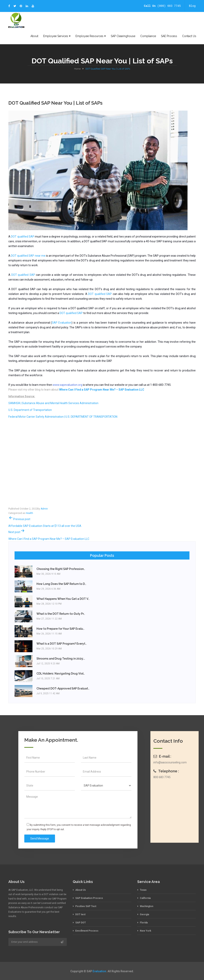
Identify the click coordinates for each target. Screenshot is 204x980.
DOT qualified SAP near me (28, 256)
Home (77, 69)
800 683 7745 (162, 777)
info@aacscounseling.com (170, 762)
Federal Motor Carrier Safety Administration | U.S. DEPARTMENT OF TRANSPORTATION (63, 417)
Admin (44, 509)
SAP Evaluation (62, 323)
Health (29, 513)
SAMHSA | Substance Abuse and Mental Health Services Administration (53, 403)
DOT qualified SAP (23, 237)
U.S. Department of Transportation (30, 410)
